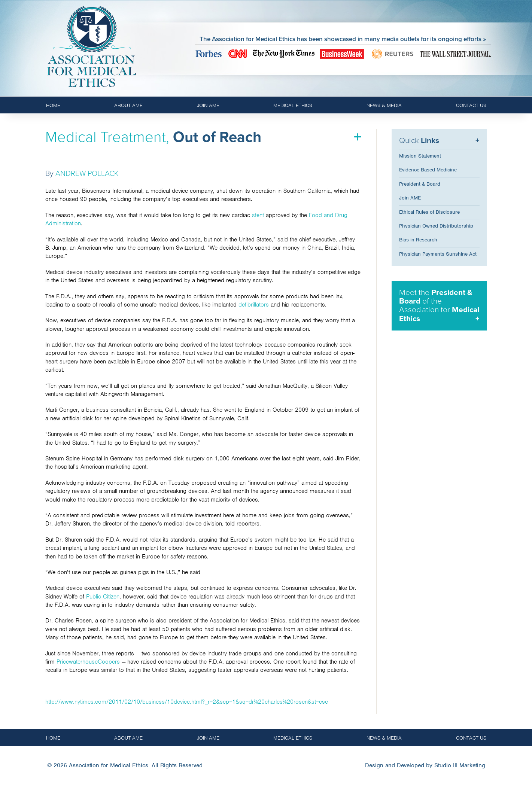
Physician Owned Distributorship (436, 226)
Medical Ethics (293, 105)
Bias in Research (418, 240)
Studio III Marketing (460, 765)
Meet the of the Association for (439, 305)
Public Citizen (103, 597)
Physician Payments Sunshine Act (438, 254)
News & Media (384, 105)
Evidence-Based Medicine (428, 170)
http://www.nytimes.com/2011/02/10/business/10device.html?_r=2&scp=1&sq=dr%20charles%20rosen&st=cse (187, 702)
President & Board (420, 184)
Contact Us (471, 105)
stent (258, 215)
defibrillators (254, 305)
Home (53, 105)
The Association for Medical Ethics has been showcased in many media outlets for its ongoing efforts (341, 39)
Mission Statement (420, 156)
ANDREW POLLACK (87, 174)
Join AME (208, 105)
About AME (128, 105)
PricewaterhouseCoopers (88, 662)
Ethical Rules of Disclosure (429, 212)
